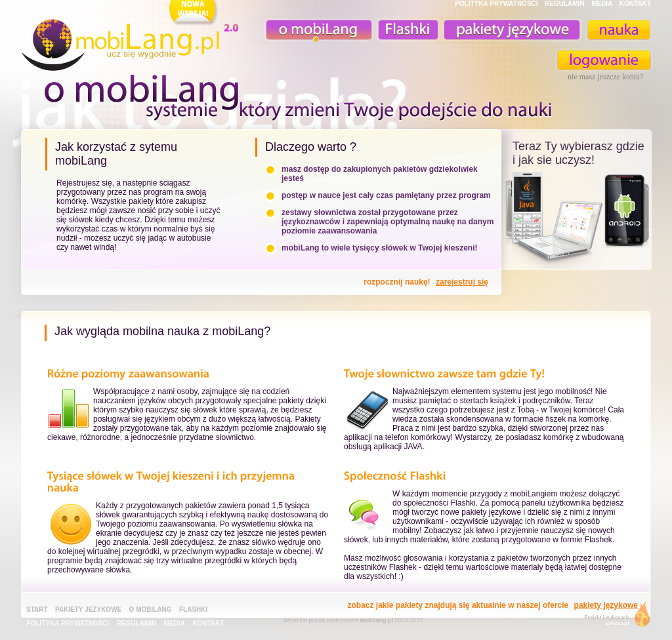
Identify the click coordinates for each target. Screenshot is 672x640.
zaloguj (604, 60)
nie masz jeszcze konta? (605, 77)
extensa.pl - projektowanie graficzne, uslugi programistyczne (613, 617)
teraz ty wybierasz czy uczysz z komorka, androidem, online (577, 218)
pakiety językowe (511, 30)
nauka (618, 30)
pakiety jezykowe (88, 610)
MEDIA (602, 4)
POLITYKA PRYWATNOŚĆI (496, 4)
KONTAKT (635, 4)
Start (37, 610)
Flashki (193, 610)
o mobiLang (312, 30)
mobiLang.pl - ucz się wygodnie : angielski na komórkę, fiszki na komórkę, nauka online (133, 37)
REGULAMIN (565, 4)
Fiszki (406, 30)
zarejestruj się (462, 282)
